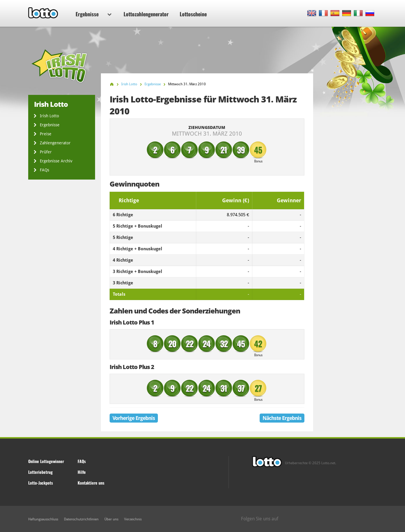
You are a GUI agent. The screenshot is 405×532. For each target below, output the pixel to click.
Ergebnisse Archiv (56, 161)
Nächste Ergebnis (282, 418)
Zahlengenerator (55, 143)
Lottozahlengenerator (146, 14)
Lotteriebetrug (40, 472)
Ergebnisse (93, 14)
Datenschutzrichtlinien (81, 519)
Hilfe (82, 472)
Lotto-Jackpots (41, 483)
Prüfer (46, 152)
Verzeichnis (133, 519)
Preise (46, 134)
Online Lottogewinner (46, 461)
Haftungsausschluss (43, 519)
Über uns (111, 519)
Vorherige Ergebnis (134, 418)
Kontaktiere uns (91, 483)
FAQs (44, 170)
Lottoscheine (193, 14)
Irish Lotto (49, 116)
